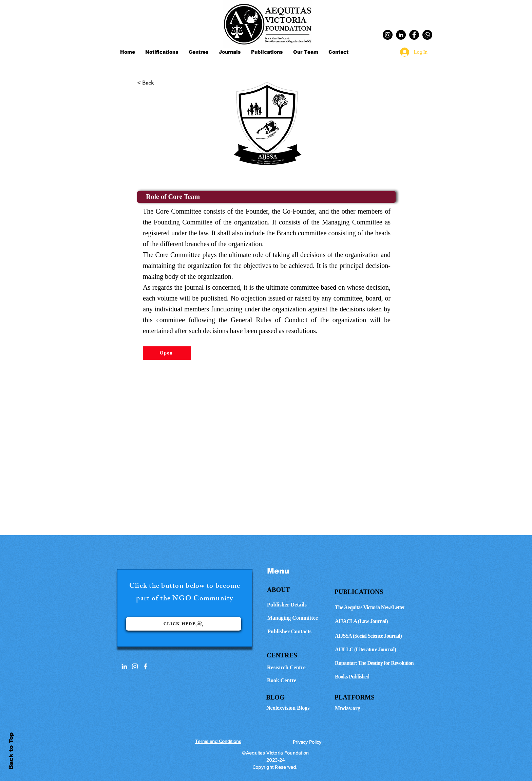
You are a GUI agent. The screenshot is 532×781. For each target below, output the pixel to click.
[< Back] (159, 83)
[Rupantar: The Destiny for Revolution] (380, 663)
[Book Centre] (299, 680)
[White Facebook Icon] (145, 666)
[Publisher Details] (298, 605)
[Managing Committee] (298, 618)
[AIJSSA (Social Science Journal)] (380, 636)
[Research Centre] (299, 668)
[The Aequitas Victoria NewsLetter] (380, 607)
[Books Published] (380, 677)
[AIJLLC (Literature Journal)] (380, 650)
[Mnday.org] (380, 708)
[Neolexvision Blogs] (298, 708)
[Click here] (184, 624)
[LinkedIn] (401, 35)
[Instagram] (388, 35)
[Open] (167, 353)
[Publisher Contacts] (298, 632)
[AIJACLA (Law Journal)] (380, 621)
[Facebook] (414, 35)
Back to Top (11, 751)
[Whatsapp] (427, 35)
